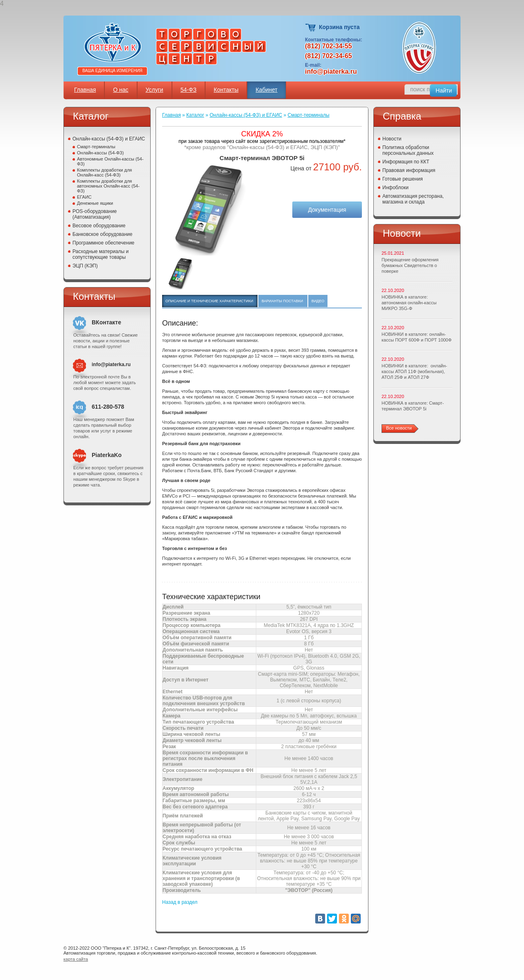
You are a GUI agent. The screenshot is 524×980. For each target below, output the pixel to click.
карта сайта (76, 959)
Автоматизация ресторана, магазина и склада (413, 199)
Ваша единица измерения (112, 71)
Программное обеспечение (103, 243)
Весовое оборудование (99, 226)
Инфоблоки (395, 188)
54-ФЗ (189, 90)
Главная (85, 90)
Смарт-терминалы (96, 147)
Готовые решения (403, 179)
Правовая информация (409, 170)
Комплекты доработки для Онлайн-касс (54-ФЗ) (104, 172)
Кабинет (266, 90)
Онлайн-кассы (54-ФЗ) (100, 153)
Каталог (195, 115)
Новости (392, 139)
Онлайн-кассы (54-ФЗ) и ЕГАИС (109, 139)
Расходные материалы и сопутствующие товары (101, 254)
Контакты (226, 90)
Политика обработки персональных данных (408, 150)
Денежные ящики (95, 203)
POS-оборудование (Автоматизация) (95, 214)
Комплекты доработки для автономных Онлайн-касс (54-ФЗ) (108, 186)
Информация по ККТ (406, 162)
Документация (327, 210)
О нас (121, 90)
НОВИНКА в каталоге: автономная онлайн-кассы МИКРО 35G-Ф (409, 303)
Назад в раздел (180, 902)
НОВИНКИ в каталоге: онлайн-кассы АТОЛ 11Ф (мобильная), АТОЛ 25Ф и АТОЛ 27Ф (414, 371)
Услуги (155, 90)
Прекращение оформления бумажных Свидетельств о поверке (410, 265)
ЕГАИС (84, 197)
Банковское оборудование (103, 234)
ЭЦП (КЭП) (85, 266)
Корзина (311, 28)
